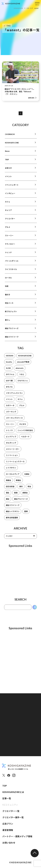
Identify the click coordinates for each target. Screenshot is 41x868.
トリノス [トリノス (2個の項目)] (9, 433)
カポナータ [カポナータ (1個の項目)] (10, 408)
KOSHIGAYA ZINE (12, 145)
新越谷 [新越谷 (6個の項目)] (18, 482)
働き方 (8, 297)
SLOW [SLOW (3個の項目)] (8, 370)
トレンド (8, 255)
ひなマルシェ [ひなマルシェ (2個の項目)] (23, 383)
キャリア (8, 212)
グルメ (8, 229)
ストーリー (9, 238)
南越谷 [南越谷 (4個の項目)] (8, 482)
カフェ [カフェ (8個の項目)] (20, 402)
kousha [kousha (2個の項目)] (9, 364)
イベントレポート (12, 187)
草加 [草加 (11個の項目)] (29, 489)
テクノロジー (10, 246)
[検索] (35, 609)
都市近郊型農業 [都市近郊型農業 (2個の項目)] (12, 520)
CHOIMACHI (10, 137)
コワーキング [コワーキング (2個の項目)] (11, 414)
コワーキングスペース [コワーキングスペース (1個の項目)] (14, 420)
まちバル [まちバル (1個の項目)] (9, 389)
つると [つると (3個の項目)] (22, 377)
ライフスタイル (11, 272)
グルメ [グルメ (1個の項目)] (22, 408)
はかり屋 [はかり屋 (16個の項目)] (9, 383)
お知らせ (8, 170)
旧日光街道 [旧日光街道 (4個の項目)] (10, 489)
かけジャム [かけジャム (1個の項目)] (10, 377)
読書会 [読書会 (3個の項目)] (25, 495)
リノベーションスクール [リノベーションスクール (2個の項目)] (15, 464)
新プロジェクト (11, 314)
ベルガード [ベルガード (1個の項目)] (25, 439)
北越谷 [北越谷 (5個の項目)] (27, 476)
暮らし (8, 322)
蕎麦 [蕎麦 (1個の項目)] (16, 495)
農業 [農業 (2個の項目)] (26, 514)
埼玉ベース (9, 305)
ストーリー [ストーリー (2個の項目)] (10, 426)
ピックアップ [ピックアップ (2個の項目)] (11, 439)
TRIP (7, 162)
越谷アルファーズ (12, 331)
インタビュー (8, 64)
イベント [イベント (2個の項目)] (9, 402)
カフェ (8, 204)
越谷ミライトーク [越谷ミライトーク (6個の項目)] (13, 507)
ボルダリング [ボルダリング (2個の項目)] (11, 445)
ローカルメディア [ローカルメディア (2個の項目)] (13, 476)
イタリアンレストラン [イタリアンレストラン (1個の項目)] (14, 395)
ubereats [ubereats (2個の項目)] (20, 370)
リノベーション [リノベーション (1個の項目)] (12, 458)
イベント (8, 179)
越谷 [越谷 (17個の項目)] (8, 501)
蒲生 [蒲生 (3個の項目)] (8, 495)
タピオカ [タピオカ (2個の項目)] (23, 426)
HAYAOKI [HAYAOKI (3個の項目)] (10, 358)
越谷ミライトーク (12, 339)
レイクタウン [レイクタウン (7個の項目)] (11, 470)
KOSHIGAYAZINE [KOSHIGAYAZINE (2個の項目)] (25, 358)
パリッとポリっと (12, 263)
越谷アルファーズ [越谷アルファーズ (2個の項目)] (21, 501)
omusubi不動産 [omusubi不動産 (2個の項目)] (23, 364)
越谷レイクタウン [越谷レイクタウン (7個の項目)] (13, 514)
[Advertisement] (20, 574)
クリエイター (10, 221)
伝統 (7, 288)
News (7, 153)
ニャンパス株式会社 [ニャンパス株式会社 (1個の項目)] (25, 433)
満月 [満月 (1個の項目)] (21, 489)
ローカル (8, 280)
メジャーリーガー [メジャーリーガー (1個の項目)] (13, 451)
